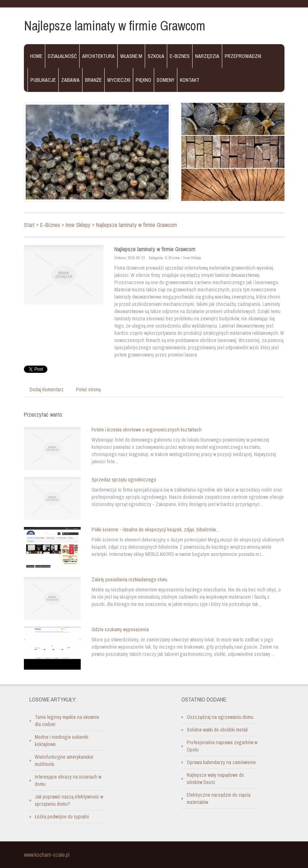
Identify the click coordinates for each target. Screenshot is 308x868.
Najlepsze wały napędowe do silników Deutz (215, 779)
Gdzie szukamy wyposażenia (120, 629)
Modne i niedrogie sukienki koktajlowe (62, 741)
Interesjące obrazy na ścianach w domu (68, 780)
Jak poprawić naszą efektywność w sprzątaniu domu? (69, 800)
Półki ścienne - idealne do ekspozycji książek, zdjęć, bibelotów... (155, 530)
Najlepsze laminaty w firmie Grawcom (136, 225)
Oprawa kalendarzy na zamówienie (221, 762)
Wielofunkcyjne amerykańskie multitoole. (64, 760)
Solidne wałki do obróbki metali (217, 730)
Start (29, 225)
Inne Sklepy (78, 225)
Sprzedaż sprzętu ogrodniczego (124, 480)
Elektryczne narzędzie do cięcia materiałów (219, 799)
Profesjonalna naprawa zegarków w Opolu (222, 746)
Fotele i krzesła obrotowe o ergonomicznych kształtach (147, 430)
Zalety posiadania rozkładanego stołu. (130, 580)
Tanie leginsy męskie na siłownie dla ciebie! (67, 721)
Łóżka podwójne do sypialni (62, 817)
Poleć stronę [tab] (88, 389)
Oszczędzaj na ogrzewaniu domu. (221, 717)
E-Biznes (50, 225)
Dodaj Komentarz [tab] (47, 389)
